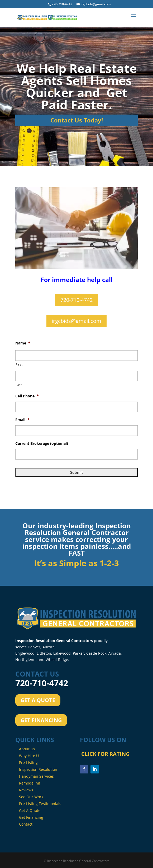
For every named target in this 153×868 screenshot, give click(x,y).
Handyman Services (36, 776)
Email (22, 420)
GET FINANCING (41, 720)
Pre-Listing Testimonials (40, 804)
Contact (26, 824)
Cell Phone (27, 396)
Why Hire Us (30, 756)
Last (19, 385)
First (19, 364)
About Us (27, 749)
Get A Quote (30, 810)
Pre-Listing (28, 763)
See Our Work (31, 797)
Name (23, 343)
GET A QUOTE (38, 700)
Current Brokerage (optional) (42, 443)
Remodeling (30, 783)
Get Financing (31, 817)
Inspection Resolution (38, 769)
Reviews (26, 790)
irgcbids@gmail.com (77, 321)
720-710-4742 (77, 300)
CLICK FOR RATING (105, 785)
